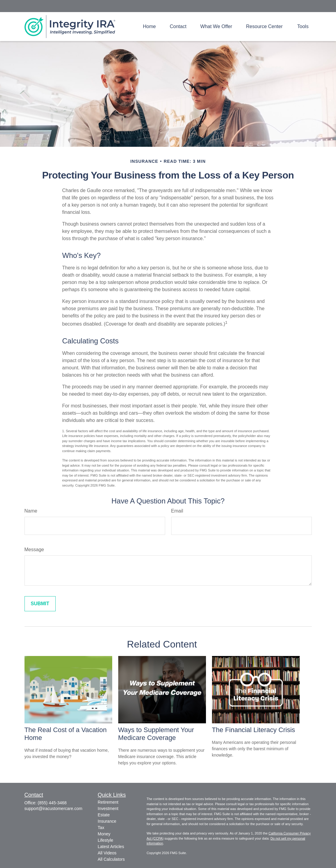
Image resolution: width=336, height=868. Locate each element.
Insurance (107, 821)
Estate (104, 815)
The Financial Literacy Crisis (254, 730)
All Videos (107, 853)
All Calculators (111, 859)
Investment (108, 809)
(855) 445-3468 (52, 803)
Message (34, 550)
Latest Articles (111, 847)
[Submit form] (40, 604)
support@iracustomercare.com (54, 809)
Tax (101, 828)
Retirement (108, 802)
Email (177, 511)
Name (31, 511)
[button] (150, 26)
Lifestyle (105, 840)
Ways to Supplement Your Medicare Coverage (156, 734)
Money (104, 834)
